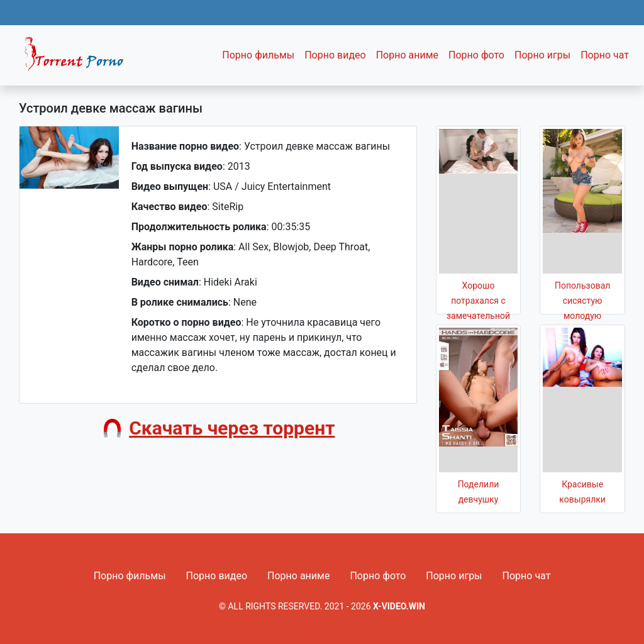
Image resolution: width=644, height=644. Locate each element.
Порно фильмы (258, 55)
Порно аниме (407, 55)
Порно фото (476, 55)
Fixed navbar (79, 58)
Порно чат (605, 55)
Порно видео (335, 55)
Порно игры (542, 55)
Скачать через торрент (232, 428)
